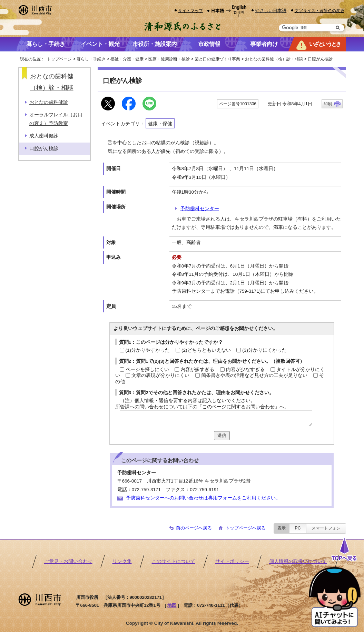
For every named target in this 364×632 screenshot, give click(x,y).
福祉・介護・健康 (127, 59)
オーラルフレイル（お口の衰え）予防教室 (56, 119)
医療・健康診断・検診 (169, 59)
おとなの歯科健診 (49, 102)
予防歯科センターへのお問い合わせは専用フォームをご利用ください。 (203, 498)
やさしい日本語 (271, 11)
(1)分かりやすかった (148, 350)
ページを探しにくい (147, 370)
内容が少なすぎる (245, 370)
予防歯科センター (200, 209)
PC (298, 528)
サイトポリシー (232, 561)
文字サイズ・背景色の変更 (319, 11)
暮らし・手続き (91, 59)
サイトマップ (190, 11)
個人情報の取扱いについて (298, 561)
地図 (172, 605)
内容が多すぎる (197, 370)
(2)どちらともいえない (206, 350)
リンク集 (122, 561)
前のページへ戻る (194, 528)
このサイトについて (174, 561)
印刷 (328, 104)
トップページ (59, 59)
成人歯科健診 (44, 136)
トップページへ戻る (245, 528)
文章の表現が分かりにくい (160, 375)
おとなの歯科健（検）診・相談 (274, 59)
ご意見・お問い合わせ (68, 561)
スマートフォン (326, 528)
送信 (222, 435)
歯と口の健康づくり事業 (217, 59)
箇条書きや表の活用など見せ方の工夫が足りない (254, 375)
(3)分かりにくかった (264, 350)
